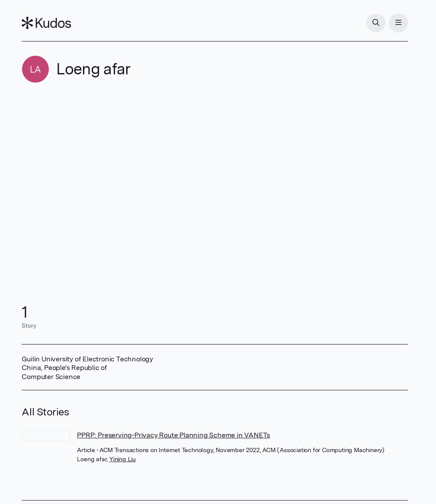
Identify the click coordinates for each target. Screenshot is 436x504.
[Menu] (398, 23)
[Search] (376, 23)
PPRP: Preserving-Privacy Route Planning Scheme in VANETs (173, 435)
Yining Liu (123, 459)
